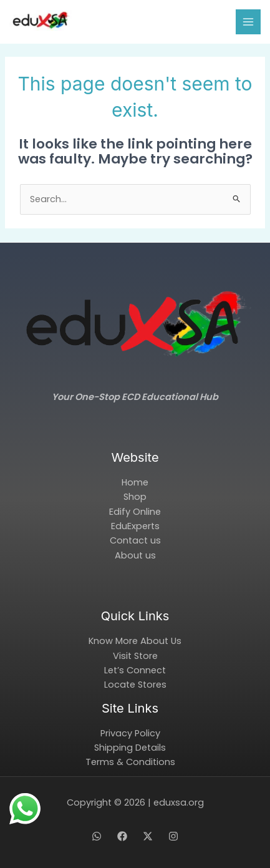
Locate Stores (135, 685)
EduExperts (135, 526)
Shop (135, 497)
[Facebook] (122, 836)
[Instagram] (173, 836)
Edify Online (135, 512)
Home (135, 482)
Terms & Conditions (130, 762)
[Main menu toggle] (248, 22)
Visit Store (135, 656)
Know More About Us (135, 641)
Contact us (135, 540)
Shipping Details (130, 748)
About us (135, 555)
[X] (148, 836)
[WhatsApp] (97, 836)
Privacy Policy (130, 733)
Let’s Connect (135, 670)
